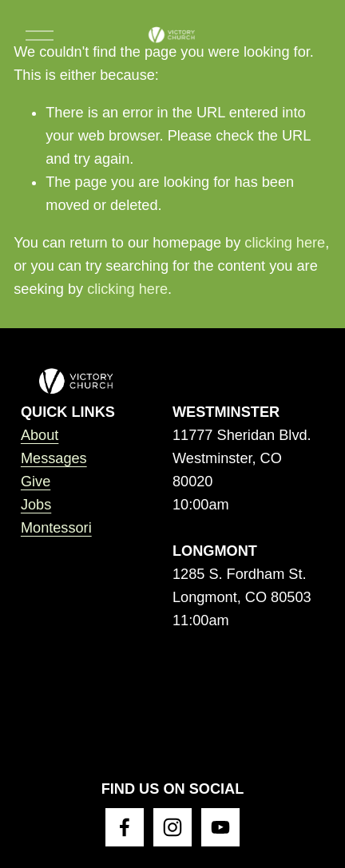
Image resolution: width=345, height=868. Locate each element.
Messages (54, 458)
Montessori (56, 528)
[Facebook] (125, 827)
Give (36, 482)
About (40, 435)
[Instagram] (172, 827)
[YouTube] (220, 827)
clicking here (285, 243)
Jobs (36, 505)
